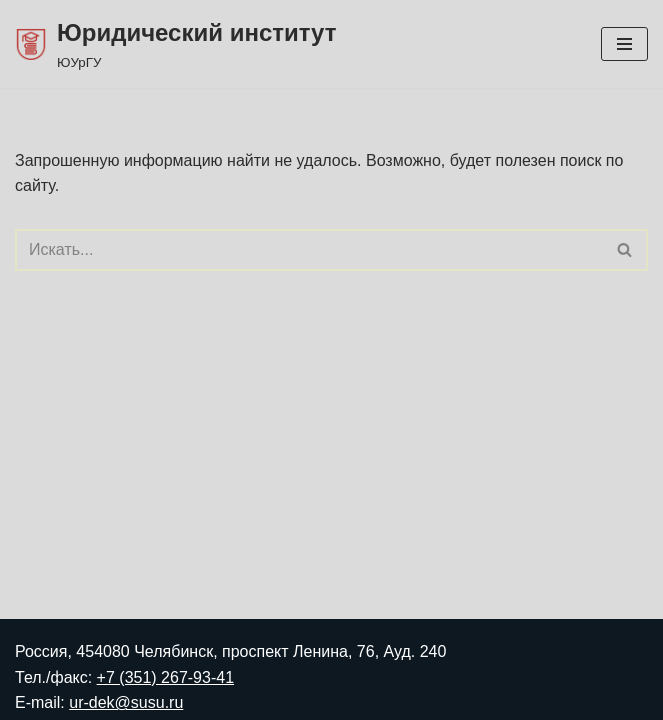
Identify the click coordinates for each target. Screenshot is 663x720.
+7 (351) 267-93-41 (165, 677)
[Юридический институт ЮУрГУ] (176, 44)
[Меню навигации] (624, 44)
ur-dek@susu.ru (126, 702)
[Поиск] (309, 250)
